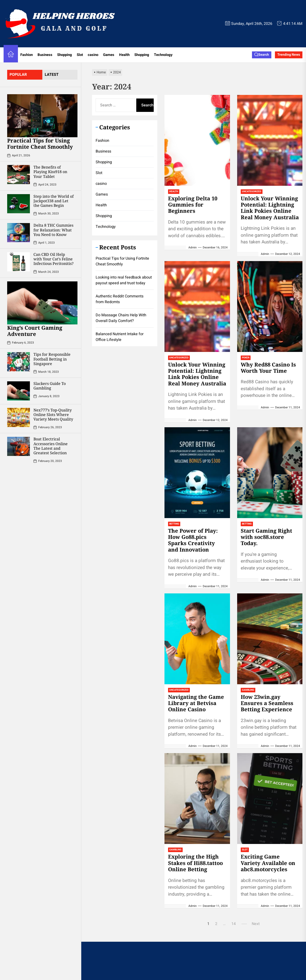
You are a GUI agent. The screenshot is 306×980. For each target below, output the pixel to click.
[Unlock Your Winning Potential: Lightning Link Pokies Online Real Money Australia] (270, 140)
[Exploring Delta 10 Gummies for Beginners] (197, 140)
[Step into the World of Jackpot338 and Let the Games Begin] (19, 204)
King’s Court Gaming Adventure (35, 331)
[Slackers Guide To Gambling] (19, 391)
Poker (246, 358)
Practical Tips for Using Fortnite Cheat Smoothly (40, 143)
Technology (163, 55)
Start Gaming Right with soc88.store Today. (266, 537)
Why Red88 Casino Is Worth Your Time (268, 367)
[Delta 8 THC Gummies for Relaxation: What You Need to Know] (19, 233)
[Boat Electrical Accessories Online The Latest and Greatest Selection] (19, 446)
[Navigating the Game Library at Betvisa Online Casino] (197, 639)
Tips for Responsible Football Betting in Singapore (52, 359)
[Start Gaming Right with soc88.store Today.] (270, 473)
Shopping (65, 55)
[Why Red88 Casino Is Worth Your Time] (270, 307)
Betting (174, 524)
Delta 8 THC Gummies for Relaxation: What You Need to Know (53, 230)
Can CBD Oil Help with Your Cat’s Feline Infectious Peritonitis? (54, 259)
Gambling (248, 690)
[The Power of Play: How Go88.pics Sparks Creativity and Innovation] (197, 473)
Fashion (27, 55)
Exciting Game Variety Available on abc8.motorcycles (268, 863)
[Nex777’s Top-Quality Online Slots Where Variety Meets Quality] (19, 417)
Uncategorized (252, 192)
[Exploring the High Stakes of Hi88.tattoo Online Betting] (197, 799)
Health (124, 55)
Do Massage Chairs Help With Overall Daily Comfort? (121, 318)
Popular (18, 75)
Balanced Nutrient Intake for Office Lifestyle (120, 337)
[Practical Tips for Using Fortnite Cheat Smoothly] (42, 116)
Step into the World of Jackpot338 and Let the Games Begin (54, 201)
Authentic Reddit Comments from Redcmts (120, 299)
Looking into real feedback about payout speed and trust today (124, 280)
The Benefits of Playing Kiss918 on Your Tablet (50, 172)
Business (45, 55)
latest (52, 75)
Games (109, 55)
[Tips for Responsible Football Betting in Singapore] (19, 362)
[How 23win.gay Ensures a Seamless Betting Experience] (270, 639)
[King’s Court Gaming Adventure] (42, 303)
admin (193, 247)
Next (256, 924)
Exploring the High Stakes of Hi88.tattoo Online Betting (195, 863)
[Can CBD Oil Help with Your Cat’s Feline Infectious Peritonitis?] (19, 262)
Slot (80, 55)
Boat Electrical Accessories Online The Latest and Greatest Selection (51, 446)
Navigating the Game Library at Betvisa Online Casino (196, 703)
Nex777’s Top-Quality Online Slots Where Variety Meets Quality (53, 415)
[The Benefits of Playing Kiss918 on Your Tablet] (19, 175)
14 (234, 924)
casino (93, 55)
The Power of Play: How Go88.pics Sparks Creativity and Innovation (193, 540)
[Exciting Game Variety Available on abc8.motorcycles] (270, 799)
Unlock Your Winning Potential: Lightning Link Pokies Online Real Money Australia (270, 208)
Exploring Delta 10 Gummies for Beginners (193, 205)
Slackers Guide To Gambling (50, 386)
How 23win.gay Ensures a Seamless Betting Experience (267, 703)
